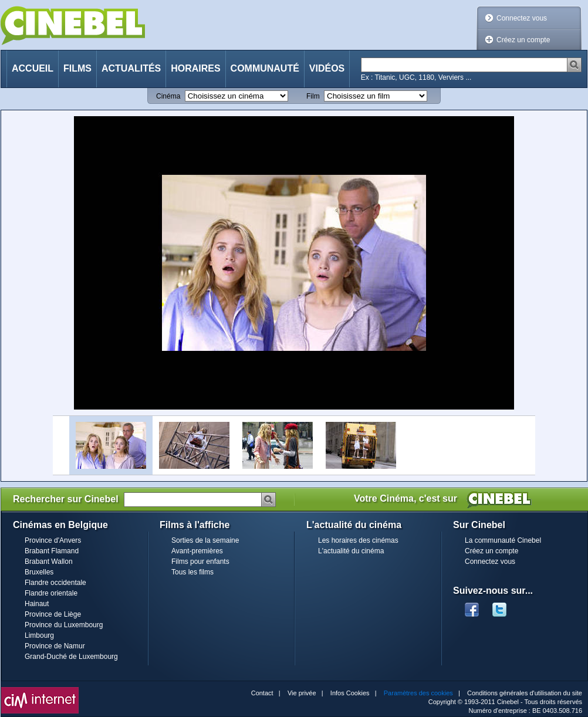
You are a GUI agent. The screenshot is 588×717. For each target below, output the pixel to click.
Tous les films (192, 572)
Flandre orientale (51, 593)
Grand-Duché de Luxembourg (71, 657)
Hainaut (37, 604)
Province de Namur (55, 646)
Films (77, 68)
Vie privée (302, 693)
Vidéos (327, 68)
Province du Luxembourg (64, 625)
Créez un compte (523, 40)
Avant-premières (197, 551)
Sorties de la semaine (205, 540)
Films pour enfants (200, 562)
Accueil (33, 68)
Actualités (131, 68)
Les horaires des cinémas (358, 540)
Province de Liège (53, 614)
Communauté (265, 68)
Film (313, 96)
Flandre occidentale (55, 583)
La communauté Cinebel (503, 540)
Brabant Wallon (49, 562)
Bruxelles (39, 572)
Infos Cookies (350, 693)
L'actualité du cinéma (351, 551)
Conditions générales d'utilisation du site (525, 693)
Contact (262, 693)
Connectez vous (522, 18)
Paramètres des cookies (418, 693)
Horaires (195, 68)
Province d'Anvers (53, 540)
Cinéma (168, 96)
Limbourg (39, 635)
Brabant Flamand (52, 551)
